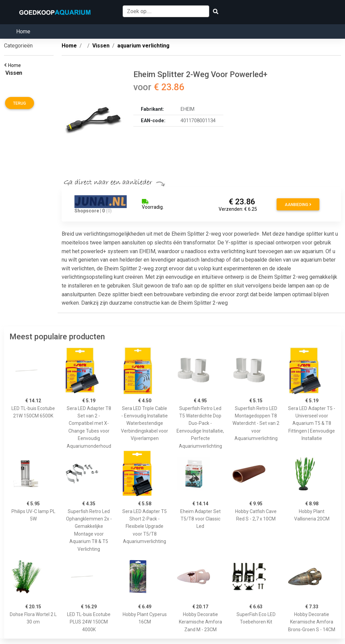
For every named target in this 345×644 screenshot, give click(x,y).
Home (23, 31)
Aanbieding (298, 205)
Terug (20, 103)
